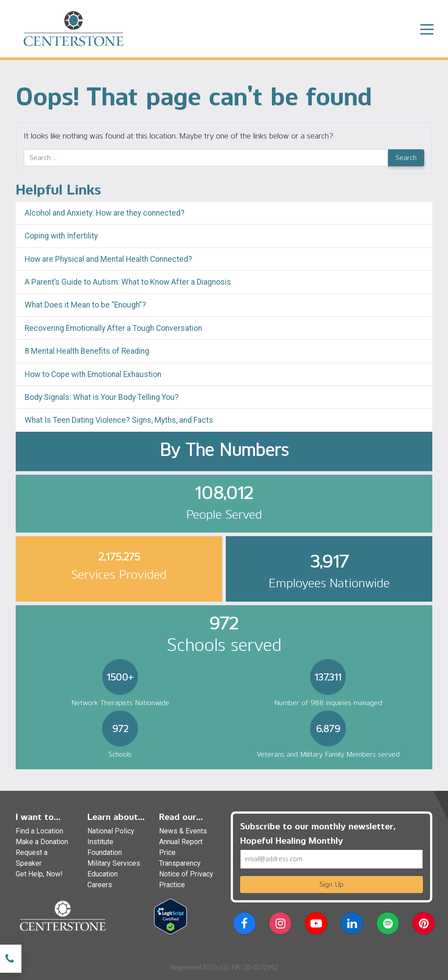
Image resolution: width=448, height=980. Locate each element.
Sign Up (332, 884)
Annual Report (181, 842)
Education (103, 874)
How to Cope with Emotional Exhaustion (93, 374)
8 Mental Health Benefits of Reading (87, 351)
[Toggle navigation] (427, 29)
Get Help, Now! (39, 874)
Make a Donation (42, 842)
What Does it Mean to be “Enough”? (85, 305)
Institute (100, 842)
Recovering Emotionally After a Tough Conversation (113, 328)
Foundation (105, 852)
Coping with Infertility (61, 236)
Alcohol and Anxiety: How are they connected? (105, 213)
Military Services (114, 863)
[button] (244, 925)
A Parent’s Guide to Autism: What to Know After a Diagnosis (128, 282)
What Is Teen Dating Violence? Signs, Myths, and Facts (119, 420)
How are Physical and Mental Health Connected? (108, 259)
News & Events (183, 831)
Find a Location (39, 831)
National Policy (111, 831)
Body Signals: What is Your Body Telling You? (102, 397)
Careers (100, 885)
